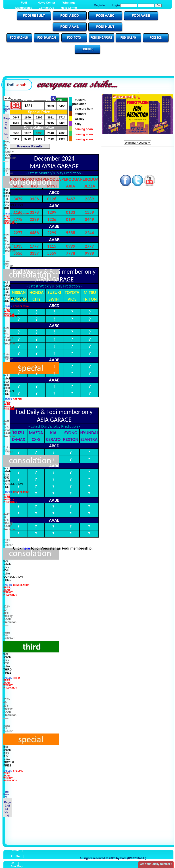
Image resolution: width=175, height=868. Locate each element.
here (26, 548)
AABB (54, 226)
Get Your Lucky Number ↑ (156, 864)
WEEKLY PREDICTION (10, 594)
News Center (47, 3)
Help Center (69, 8)
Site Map (17, 866)
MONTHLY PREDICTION (10, 222)
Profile (15, 856)
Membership (24, 8)
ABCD (54, 192)
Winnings (69, 3)
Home (15, 850)
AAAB (7, 219)
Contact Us (47, 8)
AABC (54, 206)
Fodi (24, 3)
